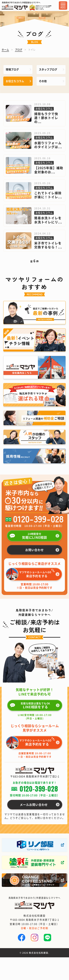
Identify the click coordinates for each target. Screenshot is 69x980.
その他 (43, 81)
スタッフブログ (48, 69)
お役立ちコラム (15, 81)
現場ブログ (12, 69)
